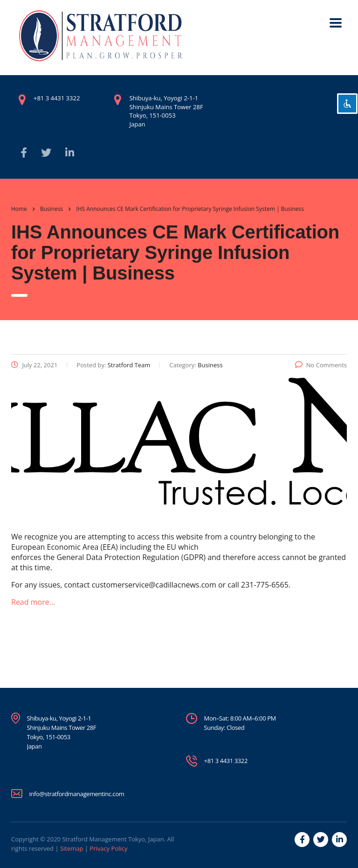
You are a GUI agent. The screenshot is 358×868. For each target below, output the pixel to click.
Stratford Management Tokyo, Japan (113, 839)
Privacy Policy (108, 848)
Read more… (33, 602)
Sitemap (72, 848)
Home (19, 209)
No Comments (321, 365)
